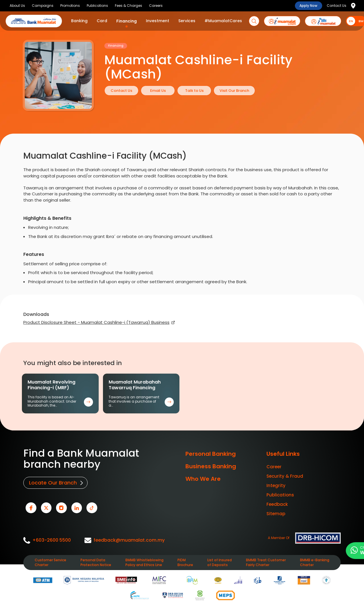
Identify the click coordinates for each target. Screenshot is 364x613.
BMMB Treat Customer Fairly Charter (266, 562)
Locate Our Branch (53, 483)
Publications (280, 495)
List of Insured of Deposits (220, 562)
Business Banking (211, 466)
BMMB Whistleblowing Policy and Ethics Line (144, 562)
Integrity (276, 485)
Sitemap (276, 514)
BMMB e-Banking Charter (315, 562)
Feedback (277, 504)
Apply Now (308, 6)
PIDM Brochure (185, 562)
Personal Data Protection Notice (96, 562)
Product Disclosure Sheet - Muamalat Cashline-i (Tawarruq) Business (96, 322)
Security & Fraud (285, 476)
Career (274, 467)
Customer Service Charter (50, 562)
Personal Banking (211, 454)
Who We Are (203, 479)
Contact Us (337, 6)
